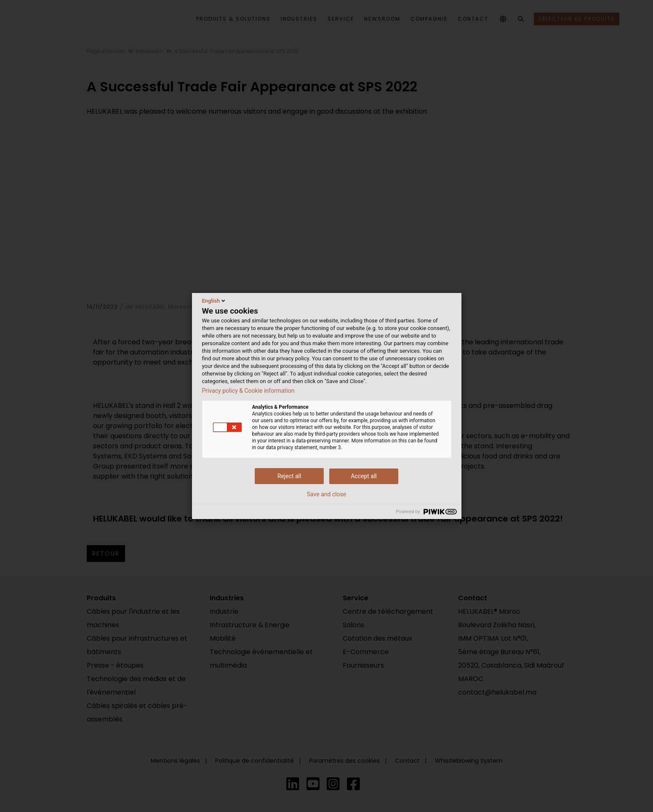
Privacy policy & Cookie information (248, 391)
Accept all (364, 476)
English (215, 301)
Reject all (289, 476)
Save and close (327, 494)
